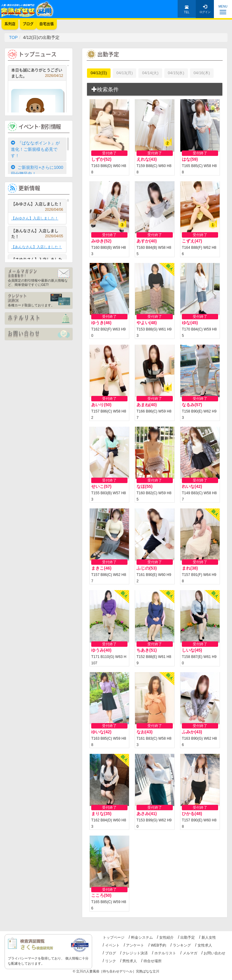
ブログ (111, 953)
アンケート (135, 945)
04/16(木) (202, 73)
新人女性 (209, 937)
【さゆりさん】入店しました (37, 260)
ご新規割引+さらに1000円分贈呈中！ (37, 171)
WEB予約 (158, 945)
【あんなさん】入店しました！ (37, 234)
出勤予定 (188, 937)
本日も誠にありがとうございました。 (37, 73)
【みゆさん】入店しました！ (37, 205)
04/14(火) (150, 73)
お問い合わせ (214, 953)
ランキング (182, 945)
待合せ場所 (153, 961)
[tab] (155, 90)
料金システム (142, 937)
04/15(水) (176, 73)
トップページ (114, 937)
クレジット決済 (135, 953)
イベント (112, 945)
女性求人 (205, 945)
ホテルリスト (165, 953)
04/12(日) (99, 73)
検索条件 (105, 89)
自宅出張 (47, 24)
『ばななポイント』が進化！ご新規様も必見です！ (35, 149)
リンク (111, 961)
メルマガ (190, 953)
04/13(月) (124, 73)
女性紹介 (166, 937)
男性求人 (130, 961)
